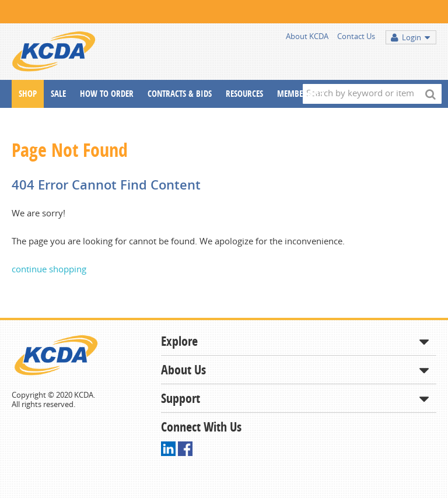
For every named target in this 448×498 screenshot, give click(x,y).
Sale (58, 94)
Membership (300, 94)
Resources (244, 94)
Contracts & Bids (180, 94)
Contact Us (356, 36)
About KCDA (307, 36)
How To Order (107, 94)
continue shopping (49, 269)
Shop (28, 94)
